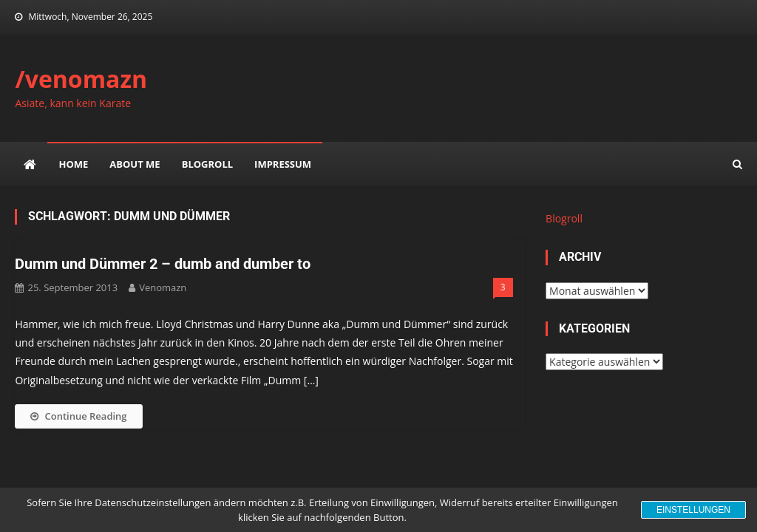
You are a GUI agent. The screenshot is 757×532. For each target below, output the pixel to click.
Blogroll (207, 164)
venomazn (163, 287)
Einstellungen (693, 510)
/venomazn (81, 79)
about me (135, 164)
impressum (283, 164)
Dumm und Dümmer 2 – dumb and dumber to (163, 264)
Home (73, 164)
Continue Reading (78, 416)
